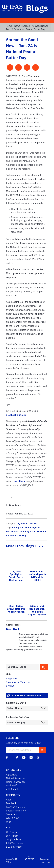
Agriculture (12, 775)
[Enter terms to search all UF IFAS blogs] (23, 667)
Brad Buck (13, 629)
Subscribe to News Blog (27, 695)
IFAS (48, 862)
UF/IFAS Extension (27, 523)
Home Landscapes (16, 782)
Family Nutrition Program (26, 527)
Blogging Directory (15, 807)
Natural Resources (16, 778)
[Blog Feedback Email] (31, 758)
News (17, 26)
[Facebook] (7, 758)
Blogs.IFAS (12, 678)
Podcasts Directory (16, 811)
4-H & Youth (12, 789)
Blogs (37, 8)
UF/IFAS (10, 686)
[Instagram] (38, 758)
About (9, 800)
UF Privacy (12, 832)
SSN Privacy (12, 836)
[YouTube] (24, 758)
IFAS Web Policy (14, 843)
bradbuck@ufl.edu (16, 415)
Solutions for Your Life (18, 682)
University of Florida (45, 861)
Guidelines (11, 814)
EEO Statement (14, 847)
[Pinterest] (17, 758)
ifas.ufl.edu (19, 481)
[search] (44, 667)
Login (9, 822)
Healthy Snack (14, 531)
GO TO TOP (29, 859)
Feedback (11, 803)
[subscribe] (42, 750)
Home (9, 26)
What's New (12, 818)
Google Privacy (14, 839)
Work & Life (12, 785)
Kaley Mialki (30, 531)
